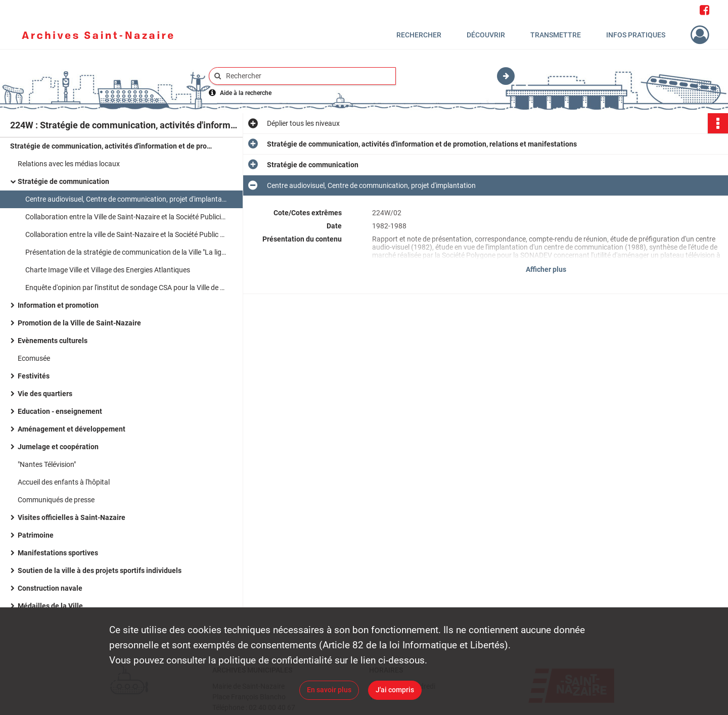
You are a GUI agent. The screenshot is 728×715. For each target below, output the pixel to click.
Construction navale (50, 588)
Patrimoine (36, 535)
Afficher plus (546, 269)
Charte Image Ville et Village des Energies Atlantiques (108, 270)
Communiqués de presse (56, 500)
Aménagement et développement (72, 429)
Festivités (34, 376)
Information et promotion (58, 305)
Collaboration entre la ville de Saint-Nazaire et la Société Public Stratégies (126, 234)
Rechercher (419, 35)
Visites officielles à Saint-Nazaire (72, 517)
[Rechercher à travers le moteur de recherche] (307, 76)
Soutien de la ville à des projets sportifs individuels (100, 570)
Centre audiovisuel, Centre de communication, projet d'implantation (126, 199)
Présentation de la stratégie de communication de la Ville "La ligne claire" (126, 252)
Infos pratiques (636, 35)
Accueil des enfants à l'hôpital (64, 482)
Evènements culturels (53, 341)
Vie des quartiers (45, 394)
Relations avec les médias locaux (69, 164)
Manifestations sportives (58, 553)
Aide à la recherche (246, 93)
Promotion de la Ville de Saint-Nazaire (79, 323)
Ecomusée (34, 358)
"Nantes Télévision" (47, 464)
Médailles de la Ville (50, 606)
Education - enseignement (60, 411)
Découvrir (486, 35)
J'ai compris (395, 690)
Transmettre (556, 35)
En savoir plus (329, 690)
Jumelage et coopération (58, 447)
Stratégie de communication (63, 181)
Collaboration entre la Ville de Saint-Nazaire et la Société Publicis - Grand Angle (126, 217)
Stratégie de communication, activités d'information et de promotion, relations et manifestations (111, 146)
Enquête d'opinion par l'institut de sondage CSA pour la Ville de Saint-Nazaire (126, 288)
